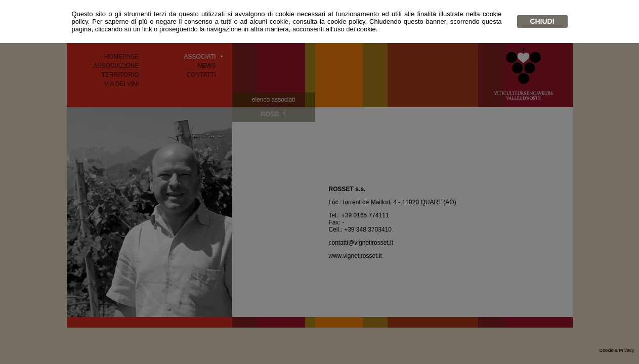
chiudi (542, 21)
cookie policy (346, 21)
